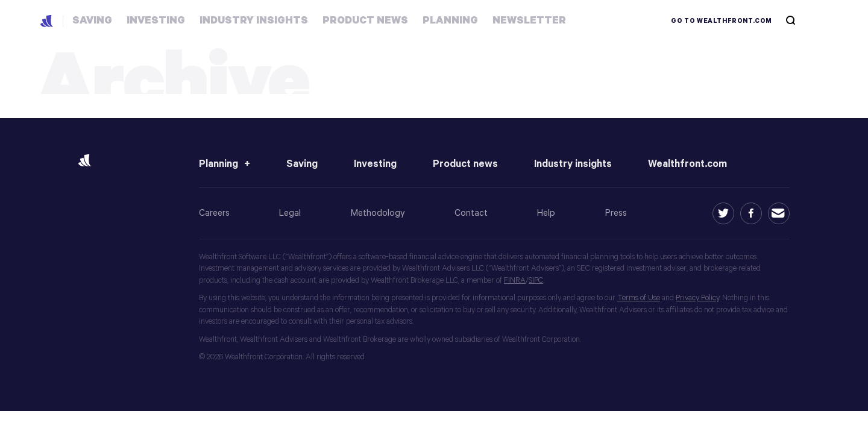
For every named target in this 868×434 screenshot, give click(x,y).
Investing (375, 164)
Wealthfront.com (687, 164)
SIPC (536, 281)
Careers (214, 213)
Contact (471, 213)
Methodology (378, 213)
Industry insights (573, 164)
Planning (219, 164)
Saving (302, 164)
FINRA (515, 281)
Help (546, 213)
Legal (290, 213)
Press (616, 213)
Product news (465, 164)
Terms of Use (639, 298)
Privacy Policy (697, 298)
